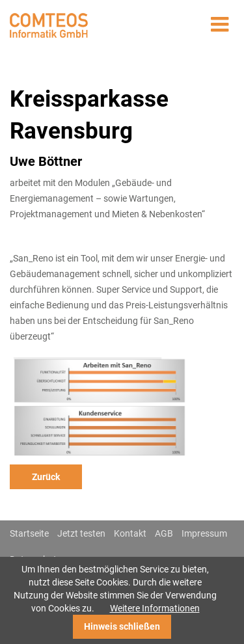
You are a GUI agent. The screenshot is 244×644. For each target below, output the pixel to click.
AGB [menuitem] (164, 533)
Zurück (46, 477)
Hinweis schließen (122, 626)
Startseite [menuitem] (29, 533)
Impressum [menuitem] (204, 533)
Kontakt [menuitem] (130, 533)
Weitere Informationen (155, 608)
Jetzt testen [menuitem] (81, 533)
